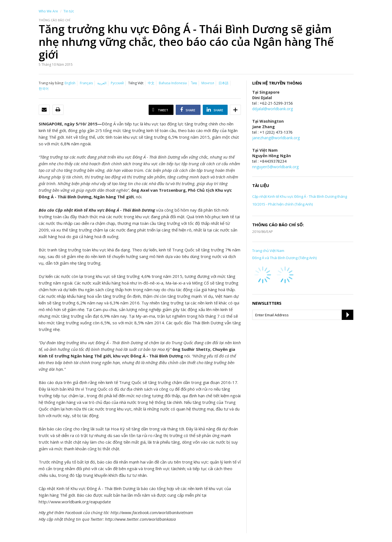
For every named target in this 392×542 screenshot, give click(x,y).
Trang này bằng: (51, 83)
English (70, 83)
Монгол (208, 83)
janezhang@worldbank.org (276, 138)
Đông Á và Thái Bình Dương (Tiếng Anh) (284, 258)
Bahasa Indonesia (173, 83)
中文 (151, 83)
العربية (102, 83)
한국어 (44, 89)
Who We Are (48, 11)
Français (86, 83)
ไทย (194, 83)
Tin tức (69, 11)
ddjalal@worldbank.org (273, 109)
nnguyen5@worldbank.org (275, 167)
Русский (117, 83)
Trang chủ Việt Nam (268, 251)
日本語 (223, 83)
